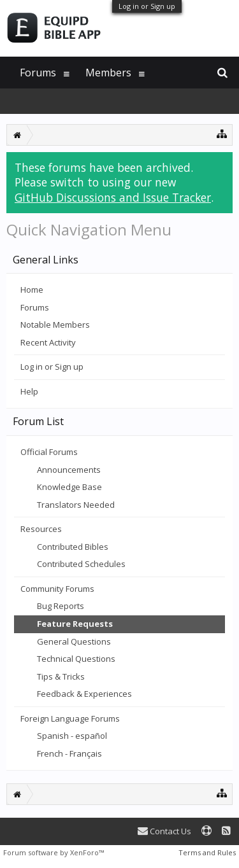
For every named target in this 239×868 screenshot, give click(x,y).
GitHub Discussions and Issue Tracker (113, 197)
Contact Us (164, 831)
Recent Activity (48, 342)
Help (29, 391)
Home (32, 290)
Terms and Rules (207, 852)
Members (108, 73)
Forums (35, 307)
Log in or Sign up (147, 6)
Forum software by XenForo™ (54, 852)
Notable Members (55, 325)
